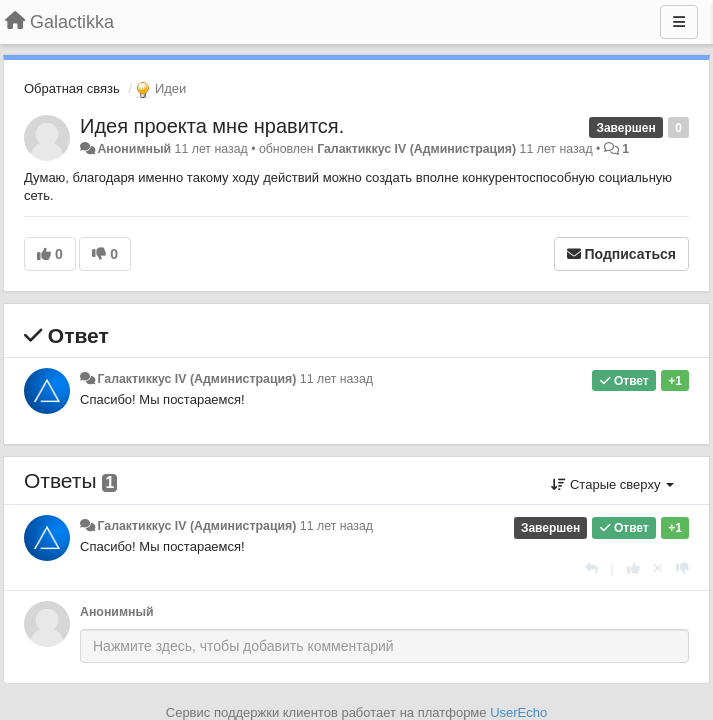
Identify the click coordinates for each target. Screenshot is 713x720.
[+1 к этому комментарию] (633, 568)
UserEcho (518, 712)
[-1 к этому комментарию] (682, 568)
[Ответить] (591, 568)
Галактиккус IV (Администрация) (416, 149)
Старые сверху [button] (612, 484)
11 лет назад (336, 379)
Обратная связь (72, 88)
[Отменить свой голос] (658, 568)
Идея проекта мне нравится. (212, 126)
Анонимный (134, 149)
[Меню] (679, 22)
